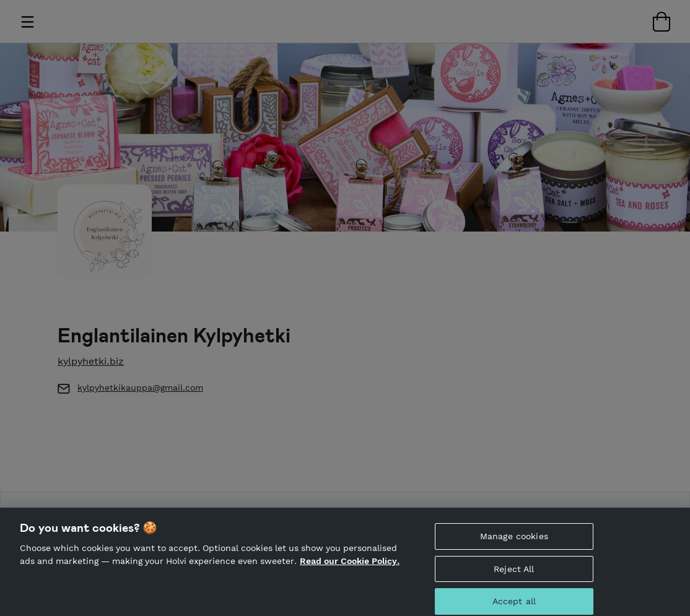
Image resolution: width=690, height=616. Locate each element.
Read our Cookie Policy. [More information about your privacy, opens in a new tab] (350, 565)
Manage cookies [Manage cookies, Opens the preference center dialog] (514, 540)
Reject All (514, 573)
